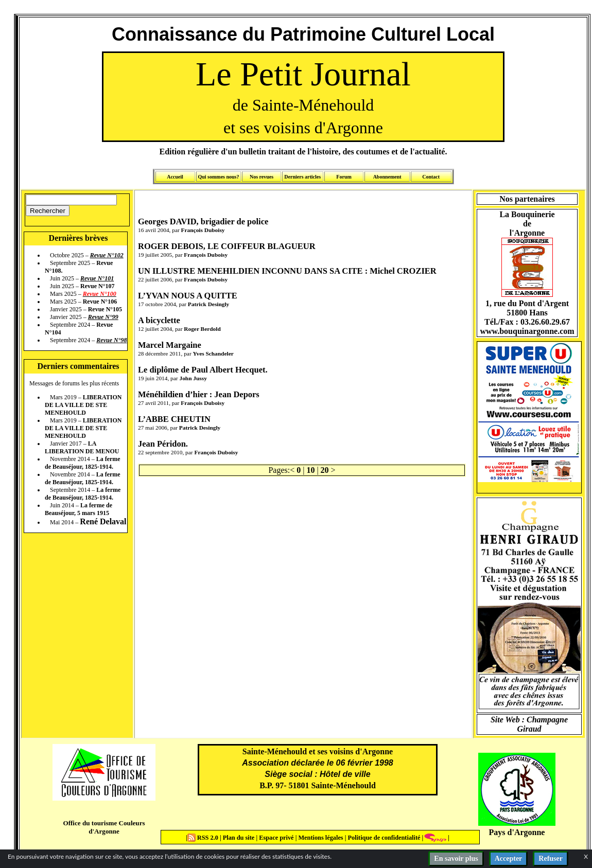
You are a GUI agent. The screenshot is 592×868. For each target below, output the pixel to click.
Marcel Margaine (170, 345)
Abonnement (387, 177)
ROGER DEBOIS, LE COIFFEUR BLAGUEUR (227, 246)
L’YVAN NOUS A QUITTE (188, 296)
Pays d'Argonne (517, 832)
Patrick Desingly (208, 304)
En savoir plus (456, 858)
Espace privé (275, 838)
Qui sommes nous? (218, 177)
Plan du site (240, 838)
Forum (344, 177)
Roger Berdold (202, 329)
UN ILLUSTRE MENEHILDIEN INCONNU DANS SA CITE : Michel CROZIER (287, 271)
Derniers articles (302, 177)
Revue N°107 (97, 286)
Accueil (175, 177)
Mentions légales (320, 838)
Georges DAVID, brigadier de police (203, 222)
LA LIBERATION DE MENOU (82, 447)
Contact (431, 177)
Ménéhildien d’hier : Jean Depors (199, 394)
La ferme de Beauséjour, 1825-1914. (83, 463)
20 (325, 470)
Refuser (551, 858)
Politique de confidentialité (383, 838)
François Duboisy (203, 230)
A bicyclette (159, 320)
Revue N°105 (105, 309)
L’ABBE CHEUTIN (174, 419)
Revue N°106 (100, 302)
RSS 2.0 (204, 838)
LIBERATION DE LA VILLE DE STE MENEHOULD (83, 405)
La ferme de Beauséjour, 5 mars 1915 (79, 509)
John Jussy (193, 378)
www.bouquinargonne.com (527, 331)
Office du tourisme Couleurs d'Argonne (104, 827)
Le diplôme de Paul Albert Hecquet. (203, 370)
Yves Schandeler (213, 353)
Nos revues (262, 177)
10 (310, 470)
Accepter (509, 858)
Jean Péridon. (163, 444)
